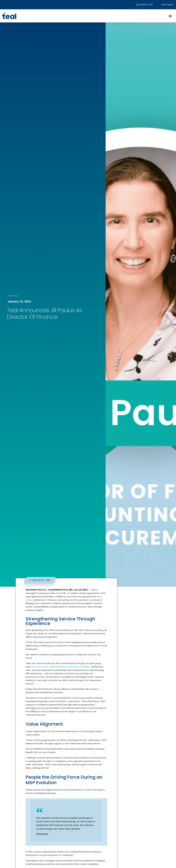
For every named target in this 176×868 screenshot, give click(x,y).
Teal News (13, 296)
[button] (170, 16)
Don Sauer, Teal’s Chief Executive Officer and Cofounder (60, 667)
